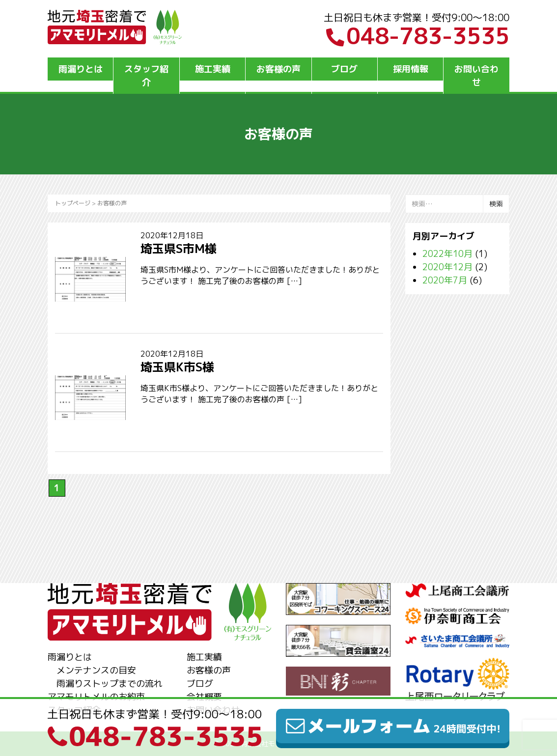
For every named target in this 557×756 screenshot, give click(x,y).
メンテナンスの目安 (96, 670)
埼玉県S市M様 (179, 249)
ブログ (344, 69)
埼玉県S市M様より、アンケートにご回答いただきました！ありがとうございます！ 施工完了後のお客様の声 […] (260, 275)
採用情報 (411, 69)
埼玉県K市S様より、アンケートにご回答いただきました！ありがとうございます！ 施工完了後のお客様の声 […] (259, 394)
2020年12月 (447, 267)
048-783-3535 (418, 36)
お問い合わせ (476, 76)
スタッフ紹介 (146, 76)
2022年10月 (447, 254)
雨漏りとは (81, 69)
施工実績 (213, 69)
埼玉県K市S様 (177, 367)
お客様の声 (278, 69)
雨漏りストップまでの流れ (110, 684)
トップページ (73, 203)
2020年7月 (445, 280)
